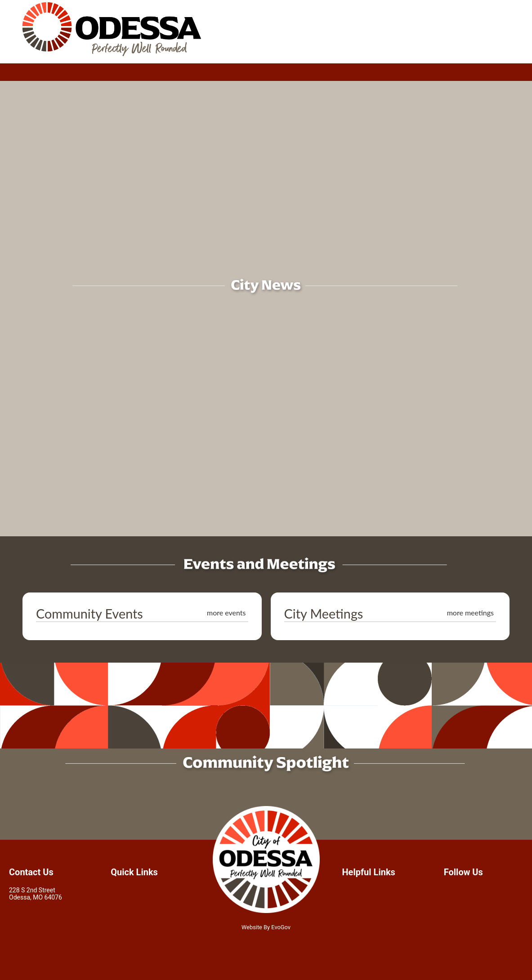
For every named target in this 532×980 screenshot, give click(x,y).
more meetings (470, 612)
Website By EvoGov (266, 927)
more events (226, 612)
